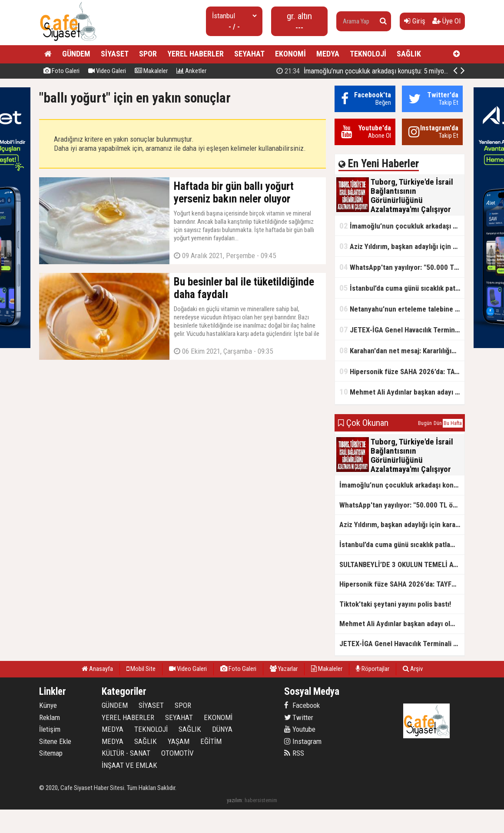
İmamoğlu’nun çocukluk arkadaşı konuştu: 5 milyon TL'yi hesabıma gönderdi (402, 226)
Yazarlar (284, 669)
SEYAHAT (249, 54)
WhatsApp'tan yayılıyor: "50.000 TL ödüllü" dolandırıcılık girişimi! (402, 267)
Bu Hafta (453, 423)
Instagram (303, 741)
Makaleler (151, 71)
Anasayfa (97, 669)
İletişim (50, 729)
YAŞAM (179, 741)
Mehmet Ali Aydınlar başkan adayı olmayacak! (402, 392)
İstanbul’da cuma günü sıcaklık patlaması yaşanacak (402, 288)
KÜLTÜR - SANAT (126, 753)
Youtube (300, 729)
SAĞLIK (409, 54)
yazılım (234, 800)
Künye (48, 705)
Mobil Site (141, 669)
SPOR (148, 54)
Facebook (302, 705)
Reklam (50, 717)
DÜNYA (222, 729)
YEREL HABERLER (196, 54)
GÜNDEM (76, 54)
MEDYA (328, 54)
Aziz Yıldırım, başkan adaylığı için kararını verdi (402, 246)
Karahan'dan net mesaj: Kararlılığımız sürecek (402, 350)
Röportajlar (373, 669)
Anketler (191, 71)
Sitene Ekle (55, 741)
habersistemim (261, 800)
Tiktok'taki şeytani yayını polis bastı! (395, 604)
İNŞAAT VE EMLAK (129, 765)
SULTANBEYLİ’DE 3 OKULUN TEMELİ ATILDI (402, 564)
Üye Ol (446, 21)
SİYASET (115, 54)
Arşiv (413, 669)
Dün (438, 423)
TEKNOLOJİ (368, 54)
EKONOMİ (290, 54)
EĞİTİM (211, 741)
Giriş (415, 21)
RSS (294, 753)
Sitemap (51, 753)
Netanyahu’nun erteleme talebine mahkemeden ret (402, 309)
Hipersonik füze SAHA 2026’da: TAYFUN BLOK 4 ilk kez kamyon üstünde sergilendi (402, 371)
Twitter (299, 717)
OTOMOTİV (177, 753)
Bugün (425, 423)
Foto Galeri (61, 71)
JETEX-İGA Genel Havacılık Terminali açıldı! (402, 330)
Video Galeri (107, 71)
